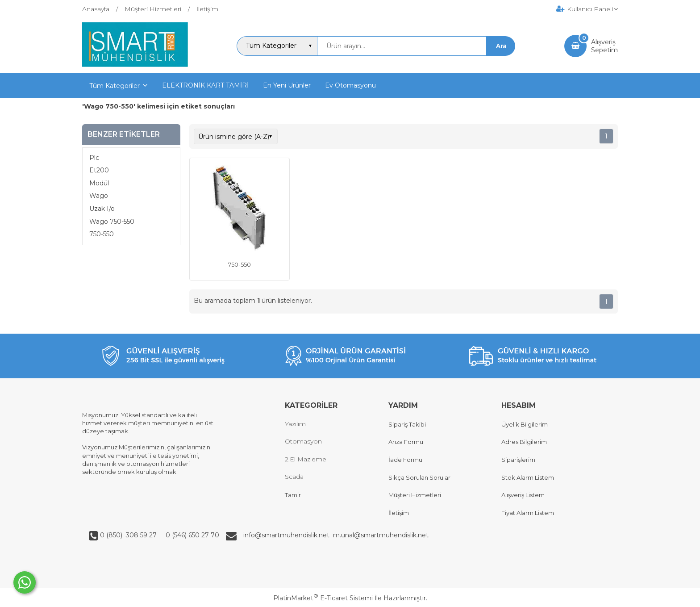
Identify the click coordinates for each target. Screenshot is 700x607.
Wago (99, 196)
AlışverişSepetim (604, 46)
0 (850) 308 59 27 (129, 535)
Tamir (293, 495)
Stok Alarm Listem (528, 477)
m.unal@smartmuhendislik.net (381, 535)
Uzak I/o (102, 209)
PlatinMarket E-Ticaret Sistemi (323, 598)
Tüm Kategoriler (115, 86)
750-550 (102, 234)
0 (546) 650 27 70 (192, 535)
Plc (94, 158)
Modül (99, 183)
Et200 (99, 170)
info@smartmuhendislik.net (288, 535)
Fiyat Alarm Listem (528, 513)
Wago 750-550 (112, 222)
